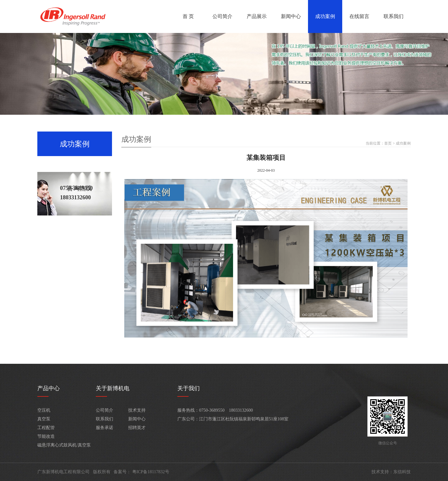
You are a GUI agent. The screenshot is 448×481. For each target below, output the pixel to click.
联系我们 (394, 16)
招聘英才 (137, 428)
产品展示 (257, 16)
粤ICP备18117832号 (151, 472)
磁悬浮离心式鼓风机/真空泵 (64, 445)
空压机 (44, 410)
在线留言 (359, 16)
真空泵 (44, 419)
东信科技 (402, 472)
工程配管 (46, 428)
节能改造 (46, 436)
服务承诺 (105, 428)
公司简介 (222, 16)
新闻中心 (291, 16)
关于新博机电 (113, 388)
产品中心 (49, 388)
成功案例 (325, 16)
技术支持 (137, 410)
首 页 (188, 16)
